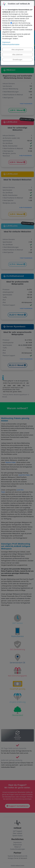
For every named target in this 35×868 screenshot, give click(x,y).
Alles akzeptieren (17, 49)
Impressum (6, 42)
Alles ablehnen (18, 54)
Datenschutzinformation (11, 44)
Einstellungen (17, 59)
